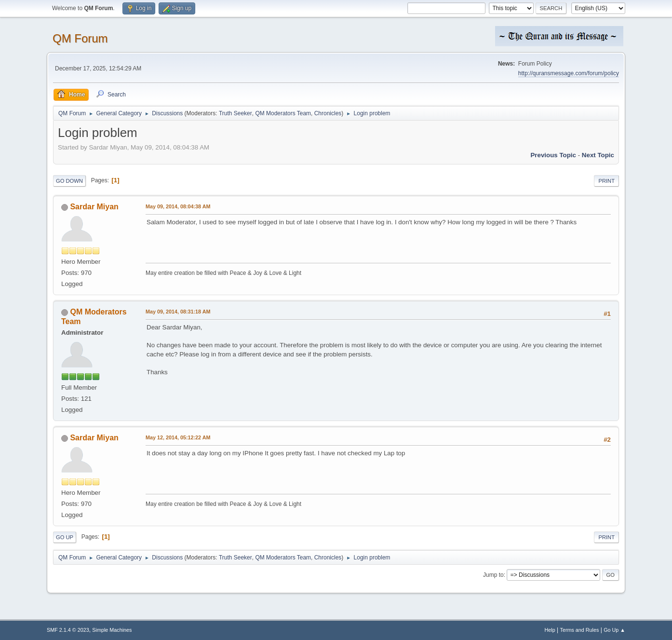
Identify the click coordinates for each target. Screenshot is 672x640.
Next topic (598, 155)
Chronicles (328, 113)
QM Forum (80, 38)
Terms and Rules (580, 630)
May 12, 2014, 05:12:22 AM (178, 437)
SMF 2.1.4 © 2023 (68, 630)
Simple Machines (112, 630)
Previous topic (553, 155)
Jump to (493, 575)
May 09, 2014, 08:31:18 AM (178, 312)
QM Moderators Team (283, 113)
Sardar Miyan (94, 207)
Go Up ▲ (614, 630)
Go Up (65, 537)
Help (550, 630)
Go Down (69, 181)
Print (606, 181)
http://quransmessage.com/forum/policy (569, 73)
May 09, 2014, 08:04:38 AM (178, 206)
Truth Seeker (235, 113)
